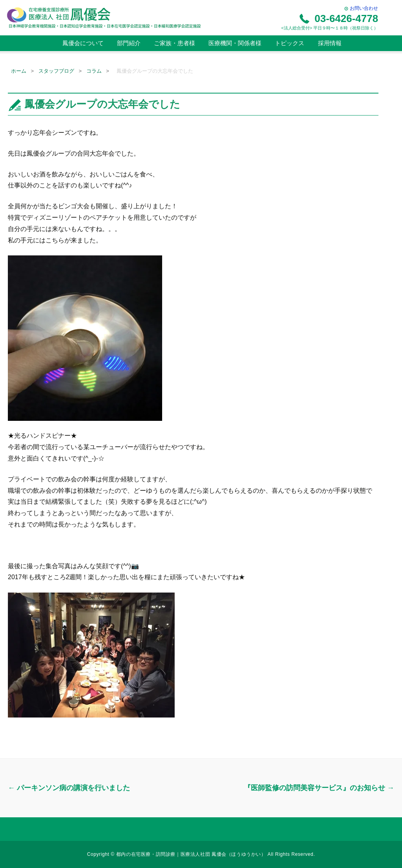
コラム (94, 71)
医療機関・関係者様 (234, 43)
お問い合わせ (361, 8)
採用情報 (329, 43)
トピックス (289, 43)
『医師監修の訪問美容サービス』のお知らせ (319, 788)
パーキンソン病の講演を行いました (69, 788)
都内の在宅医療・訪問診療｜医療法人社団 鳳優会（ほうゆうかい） (192, 854)
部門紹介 (128, 43)
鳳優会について (82, 43)
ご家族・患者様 (174, 43)
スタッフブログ (56, 71)
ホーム (19, 71)
